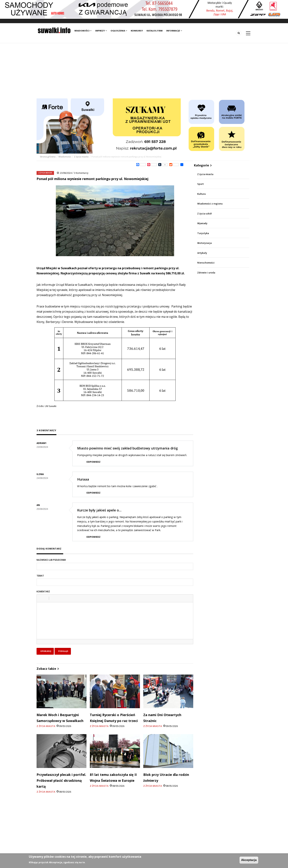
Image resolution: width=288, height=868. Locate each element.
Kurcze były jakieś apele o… (99, 510)
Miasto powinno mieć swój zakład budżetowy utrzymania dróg (127, 448)
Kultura (201, 194)
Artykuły (202, 253)
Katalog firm (155, 31)
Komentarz (43, 592)
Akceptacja (249, 860)
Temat (40, 576)
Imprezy (101, 31)
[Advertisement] (144, 71)
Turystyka (203, 233)
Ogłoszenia (119, 31)
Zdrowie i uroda (206, 273)
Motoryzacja (204, 243)
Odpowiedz (93, 462)
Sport (200, 184)
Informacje (174, 31)
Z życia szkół (205, 214)
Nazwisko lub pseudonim (51, 560)
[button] (41, 598)
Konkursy (137, 31)
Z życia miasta (81, 157)
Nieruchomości (206, 263)
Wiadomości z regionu (210, 204)
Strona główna (48, 157)
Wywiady (202, 223)
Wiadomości (83, 31)
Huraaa (83, 479)
